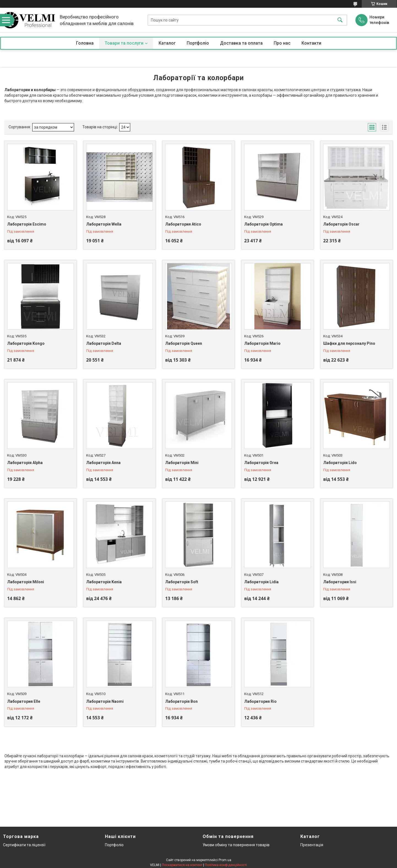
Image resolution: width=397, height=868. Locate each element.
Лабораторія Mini (182, 463)
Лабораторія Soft (182, 582)
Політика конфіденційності (226, 865)
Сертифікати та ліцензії (24, 845)
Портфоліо (198, 43)
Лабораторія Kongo (26, 343)
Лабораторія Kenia (104, 582)
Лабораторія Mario (262, 343)
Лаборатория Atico (183, 224)
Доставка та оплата (241, 43)
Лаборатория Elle (24, 701)
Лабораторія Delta (104, 343)
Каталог (167, 43)
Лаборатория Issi (340, 582)
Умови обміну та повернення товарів (236, 845)
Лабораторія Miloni (26, 582)
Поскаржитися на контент (182, 865)
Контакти (311, 43)
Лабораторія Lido (340, 463)
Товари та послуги (124, 43)
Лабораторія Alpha (25, 463)
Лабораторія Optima (263, 224)
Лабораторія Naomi (105, 701)
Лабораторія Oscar (341, 224)
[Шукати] (340, 20)
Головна (85, 43)
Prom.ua (225, 860)
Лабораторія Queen (184, 343)
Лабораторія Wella (104, 224)
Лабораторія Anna (103, 463)
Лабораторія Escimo (27, 224)
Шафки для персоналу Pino (349, 343)
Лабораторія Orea (261, 463)
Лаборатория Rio (260, 701)
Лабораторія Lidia (261, 582)
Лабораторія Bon (181, 701)
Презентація (312, 845)
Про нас (282, 43)
